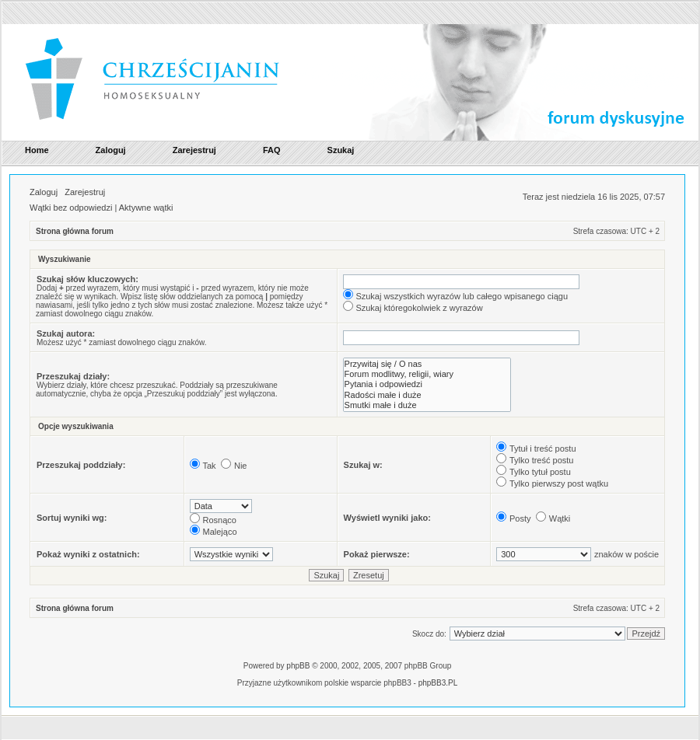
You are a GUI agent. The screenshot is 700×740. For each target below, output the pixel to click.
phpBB (298, 666)
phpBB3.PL (438, 683)
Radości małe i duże (427, 395)
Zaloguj (44, 192)
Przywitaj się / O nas (427, 364)
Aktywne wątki (146, 208)
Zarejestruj (85, 192)
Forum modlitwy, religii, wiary (427, 374)
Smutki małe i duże (427, 405)
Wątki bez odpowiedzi (71, 208)
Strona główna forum (75, 231)
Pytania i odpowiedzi (427, 384)
